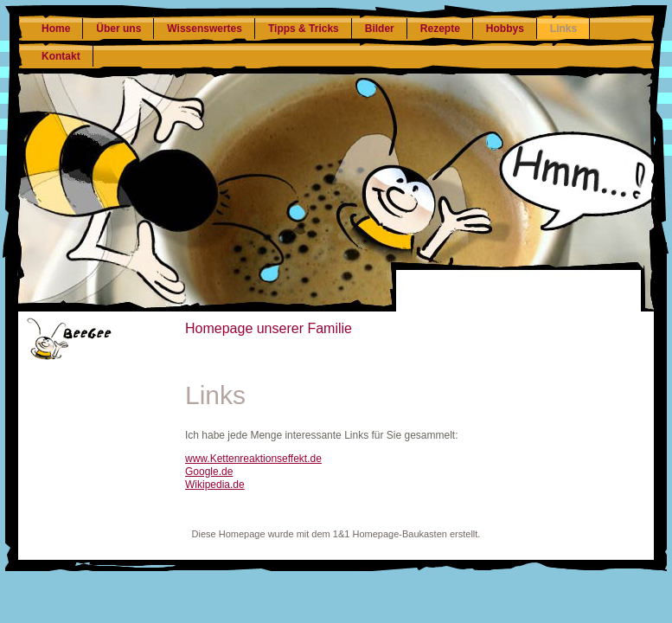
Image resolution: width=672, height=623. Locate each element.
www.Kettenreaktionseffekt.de (253, 459)
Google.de (209, 472)
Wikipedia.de (215, 485)
